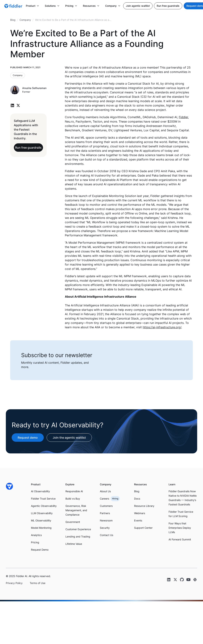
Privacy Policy (14, 583)
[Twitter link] (175, 580)
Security (105, 528)
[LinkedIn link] (169, 580)
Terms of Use (38, 583)
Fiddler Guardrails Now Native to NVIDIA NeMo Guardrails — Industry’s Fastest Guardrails (183, 498)
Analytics (36, 535)
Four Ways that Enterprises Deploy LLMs (180, 528)
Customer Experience (78, 529)
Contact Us (107, 535)
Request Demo (40, 550)
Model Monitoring (41, 528)
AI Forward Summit (180, 539)
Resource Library (144, 506)
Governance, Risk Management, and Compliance (76, 510)
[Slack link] (195, 580)
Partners (105, 513)
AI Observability (40, 491)
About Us (105, 491)
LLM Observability (42, 513)
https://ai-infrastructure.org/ (162, 327)
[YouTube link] (188, 580)
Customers (106, 506)
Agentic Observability (44, 506)
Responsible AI (74, 491)
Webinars (140, 513)
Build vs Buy (73, 499)
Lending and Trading (78, 536)
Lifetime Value (74, 544)
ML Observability (41, 520)
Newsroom (106, 520)
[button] (32, 6)
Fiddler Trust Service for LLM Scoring (181, 514)
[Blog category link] (18, 75)
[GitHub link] (182, 580)
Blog (137, 491)
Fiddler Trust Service (43, 499)
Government (73, 522)
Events (138, 520)
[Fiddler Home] (9, 486)
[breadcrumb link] (25, 20)
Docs (137, 499)
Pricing (35, 542)
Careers (105, 499)
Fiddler (183, 117)
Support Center (143, 528)
